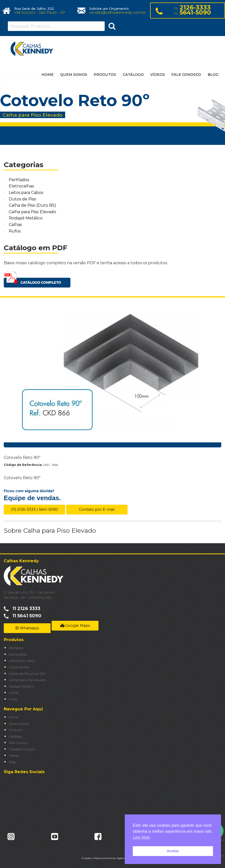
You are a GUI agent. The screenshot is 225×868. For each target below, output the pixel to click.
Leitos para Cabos (26, 193)
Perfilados (19, 180)
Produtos (16, 730)
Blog (12, 762)
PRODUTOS (105, 75)
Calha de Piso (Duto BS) (32, 205)
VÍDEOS (158, 75)
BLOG (213, 75)
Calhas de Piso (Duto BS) (27, 674)
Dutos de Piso (23, 199)
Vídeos (14, 756)
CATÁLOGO (133, 75)
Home (13, 717)
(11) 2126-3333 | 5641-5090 (34, 509)
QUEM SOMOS (74, 75)
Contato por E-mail (97, 509)
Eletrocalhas (21, 186)
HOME (48, 75)
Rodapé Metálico (26, 218)
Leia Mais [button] (141, 837)
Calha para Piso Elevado (32, 212)
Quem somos (19, 724)
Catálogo (15, 737)
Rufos (15, 231)
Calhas (15, 225)
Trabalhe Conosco (22, 749)
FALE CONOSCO (186, 75)
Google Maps (75, 626)
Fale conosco (18, 743)
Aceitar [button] (173, 851)
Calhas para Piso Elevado (27, 680)
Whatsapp (27, 628)
